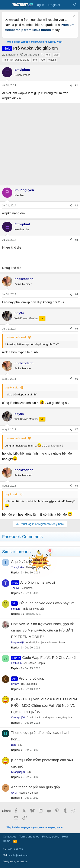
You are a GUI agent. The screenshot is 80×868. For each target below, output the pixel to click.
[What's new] (66, 5)
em (48, 55)
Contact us (10, 837)
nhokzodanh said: (16, 337)
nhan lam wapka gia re (17, 60)
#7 (76, 430)
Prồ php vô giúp (31, 678)
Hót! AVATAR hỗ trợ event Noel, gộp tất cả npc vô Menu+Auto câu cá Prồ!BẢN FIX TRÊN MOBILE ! (42, 630)
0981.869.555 (15, 849)
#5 (76, 329)
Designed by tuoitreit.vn (15, 861)
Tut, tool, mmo (29, 684)
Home (7, 841)
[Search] (75, 5)
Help (65, 837)
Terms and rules (29, 837)
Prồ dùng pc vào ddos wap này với (47, 603)
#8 (76, 486)
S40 (20, 745)
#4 (76, 294)
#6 (76, 379)
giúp (56, 55)
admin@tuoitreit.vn (18, 855)
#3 (76, 240)
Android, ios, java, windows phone (45, 643)
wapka (52, 60)
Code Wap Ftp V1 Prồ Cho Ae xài (49, 658)
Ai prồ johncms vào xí (38, 582)
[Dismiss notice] (74, 16)
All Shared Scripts (34, 663)
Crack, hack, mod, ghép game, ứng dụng (50, 718)
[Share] (71, 85)
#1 (76, 85)
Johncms (27, 588)
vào (43, 60)
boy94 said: (12, 387)
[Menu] (6, 5)
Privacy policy (51, 837)
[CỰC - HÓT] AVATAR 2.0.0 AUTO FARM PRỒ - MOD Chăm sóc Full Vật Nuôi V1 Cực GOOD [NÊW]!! (44, 705)
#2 (76, 206)
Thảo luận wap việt (33, 609)
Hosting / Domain (29, 793)
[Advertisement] (40, 143)
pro (35, 60)
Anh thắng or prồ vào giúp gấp (36, 787)
